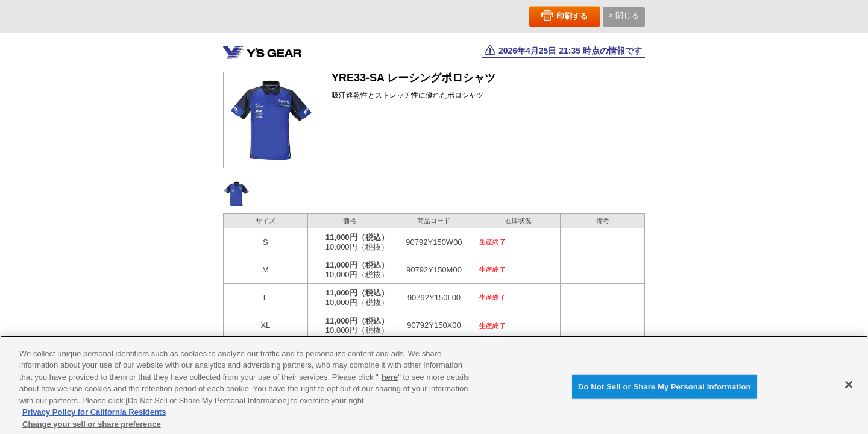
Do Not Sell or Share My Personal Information (665, 390)
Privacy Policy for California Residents (94, 416)
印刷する (572, 16)
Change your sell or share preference (92, 428)
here (390, 381)
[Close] (849, 388)
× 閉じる (624, 15)
